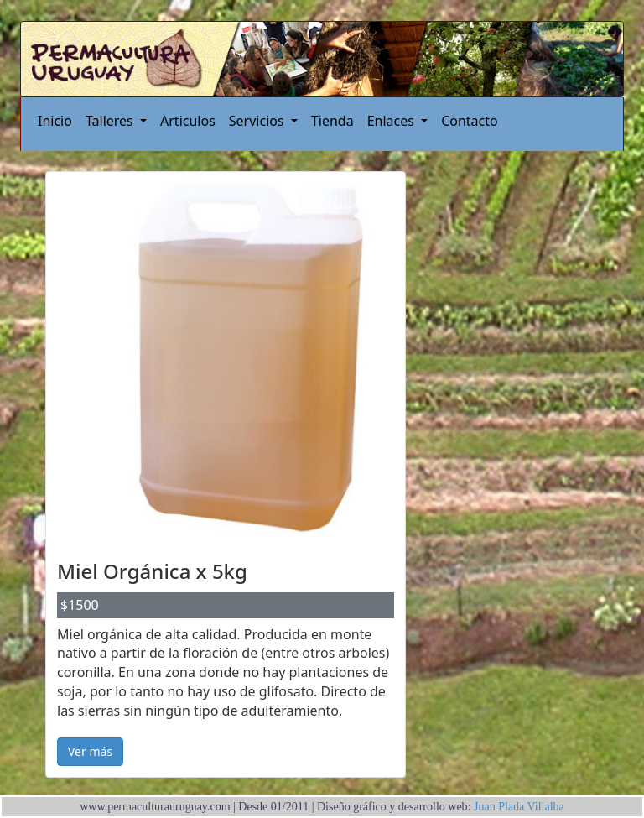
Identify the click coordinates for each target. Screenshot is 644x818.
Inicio (55, 121)
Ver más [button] (90, 751)
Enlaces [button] (392, 121)
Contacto (470, 121)
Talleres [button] (111, 121)
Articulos (188, 121)
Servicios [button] (258, 121)
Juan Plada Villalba (518, 807)
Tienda (332, 121)
